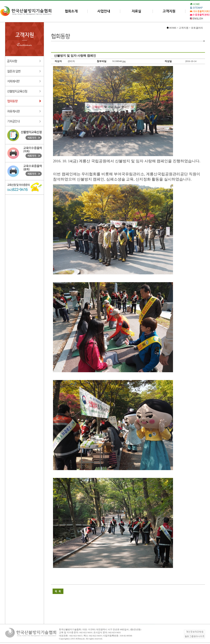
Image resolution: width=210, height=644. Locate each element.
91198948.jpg (119, 61)
